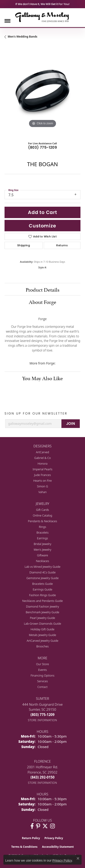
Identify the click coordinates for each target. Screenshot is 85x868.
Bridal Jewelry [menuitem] (42, 544)
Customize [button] (42, 226)
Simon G (42, 486)
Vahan (42, 492)
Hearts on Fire (43, 481)
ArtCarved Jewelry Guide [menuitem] (43, 641)
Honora (43, 463)
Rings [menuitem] (43, 527)
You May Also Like (42, 378)
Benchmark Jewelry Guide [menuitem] (43, 612)
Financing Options (42, 675)
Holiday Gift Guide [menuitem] (42, 629)
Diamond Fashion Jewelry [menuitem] (42, 606)
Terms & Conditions (24, 847)
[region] (42, 91)
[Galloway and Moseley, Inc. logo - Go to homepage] (43, 17)
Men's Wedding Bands (23, 37)
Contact (42, 687)
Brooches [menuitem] (42, 646)
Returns (62, 245)
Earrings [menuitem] (42, 538)
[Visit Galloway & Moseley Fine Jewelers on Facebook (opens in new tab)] (32, 826)
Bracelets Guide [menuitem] (42, 584)
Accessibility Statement (58, 847)
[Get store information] (42, 720)
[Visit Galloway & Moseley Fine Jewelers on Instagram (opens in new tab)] (52, 826)
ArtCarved (43, 452)
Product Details (42, 289)
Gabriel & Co (42, 458)
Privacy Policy (54, 838)
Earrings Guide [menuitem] (42, 589)
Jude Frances (43, 475)
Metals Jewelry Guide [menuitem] (42, 635)
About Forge (42, 301)
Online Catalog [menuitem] (43, 515)
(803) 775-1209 (43, 147)
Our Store (42, 664)
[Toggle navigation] (7, 21)
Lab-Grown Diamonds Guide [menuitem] (42, 624)
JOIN (71, 424)
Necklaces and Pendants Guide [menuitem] (42, 601)
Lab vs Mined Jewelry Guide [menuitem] (43, 567)
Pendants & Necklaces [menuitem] (42, 521)
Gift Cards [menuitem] (42, 510)
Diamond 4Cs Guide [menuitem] (43, 572)
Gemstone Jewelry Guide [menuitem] (42, 578)
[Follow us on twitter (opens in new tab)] (45, 826)
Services (42, 681)
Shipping (24, 245)
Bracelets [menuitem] (42, 532)
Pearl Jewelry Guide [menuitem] (42, 618)
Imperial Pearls (42, 469)
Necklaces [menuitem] (43, 561)
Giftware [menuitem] (42, 555)
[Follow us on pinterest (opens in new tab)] (38, 826)
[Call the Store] (43, 715)
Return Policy (31, 838)
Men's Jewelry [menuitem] (43, 550)
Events (42, 670)
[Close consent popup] (78, 858)
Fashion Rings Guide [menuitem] (42, 595)
